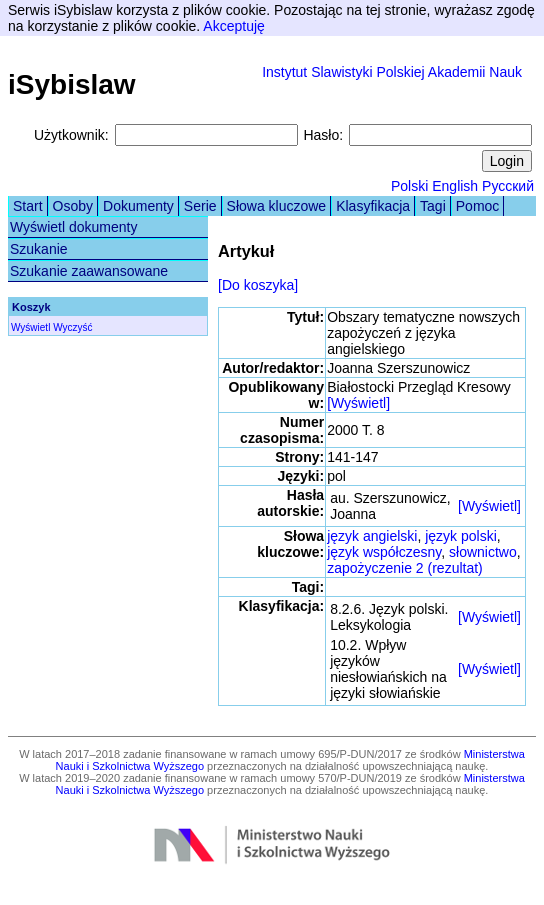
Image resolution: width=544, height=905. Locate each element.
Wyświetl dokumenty (73, 227)
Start (28, 206)
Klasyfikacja (373, 206)
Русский (508, 186)
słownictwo (483, 552)
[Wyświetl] (358, 403)
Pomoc (478, 206)
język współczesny (384, 552)
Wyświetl (30, 327)
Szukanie (39, 249)
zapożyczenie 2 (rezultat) (405, 568)
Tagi (433, 206)
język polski (461, 536)
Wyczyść (72, 327)
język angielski (372, 536)
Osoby (73, 206)
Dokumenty (138, 206)
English (455, 186)
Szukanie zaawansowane (89, 271)
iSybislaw (72, 84)
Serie (200, 206)
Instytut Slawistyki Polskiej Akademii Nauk (392, 72)
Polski (409, 186)
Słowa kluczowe (277, 206)
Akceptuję (233, 26)
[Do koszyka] (258, 285)
